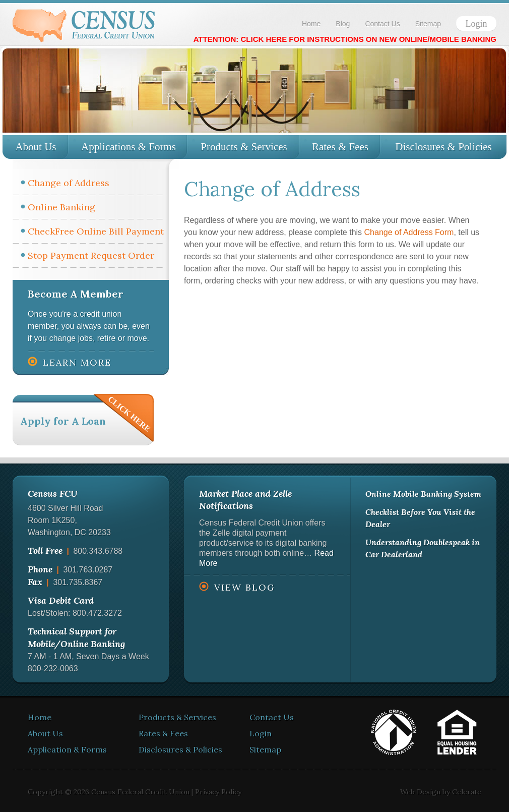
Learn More (77, 362)
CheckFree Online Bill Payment (96, 231)
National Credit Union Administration (394, 732)
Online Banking (61, 207)
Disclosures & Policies (443, 147)
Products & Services (244, 147)
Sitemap (428, 24)
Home (311, 24)
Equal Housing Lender (457, 732)
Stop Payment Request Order (91, 255)
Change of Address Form (409, 232)
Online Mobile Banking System (423, 494)
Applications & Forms (129, 147)
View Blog (245, 587)
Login (476, 24)
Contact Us (382, 24)
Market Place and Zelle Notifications (245, 500)
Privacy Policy (218, 792)
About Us (36, 147)
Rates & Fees (340, 147)
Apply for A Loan (63, 421)
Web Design (420, 792)
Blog (343, 24)
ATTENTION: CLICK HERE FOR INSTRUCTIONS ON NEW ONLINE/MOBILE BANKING (345, 39)
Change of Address (69, 183)
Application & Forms (67, 749)
